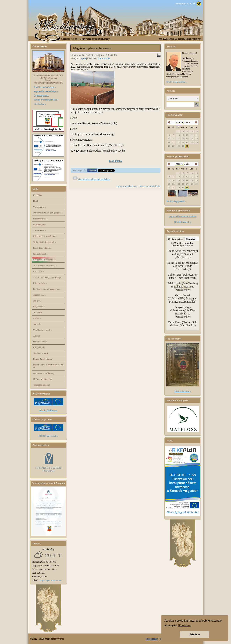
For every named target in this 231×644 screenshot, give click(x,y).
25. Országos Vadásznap (45, 266)
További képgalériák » (176, 201)
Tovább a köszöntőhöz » (177, 82)
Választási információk (44, 260)
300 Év (37, 301)
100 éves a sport (41, 353)
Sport (83, 58)
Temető (37, 324)
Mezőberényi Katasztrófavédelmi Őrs (48, 366)
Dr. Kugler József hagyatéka (47, 289)
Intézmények (40, 224)
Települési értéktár (42, 385)
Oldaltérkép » (40, 104)
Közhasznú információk (45, 236)
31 (187, 146)
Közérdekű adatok (42, 248)
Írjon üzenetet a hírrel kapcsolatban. (94, 179)
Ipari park (38, 271)
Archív (37, 318)
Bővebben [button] (184, 625)
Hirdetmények (40, 219)
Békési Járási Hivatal (43, 359)
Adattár (37, 336)
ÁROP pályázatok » (48, 410)
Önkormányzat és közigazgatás (48, 213)
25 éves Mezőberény (43, 379)
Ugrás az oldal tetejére (127, 186)
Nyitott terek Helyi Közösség (47, 277)
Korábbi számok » (183, 222)
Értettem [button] (195, 634)
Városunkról (40, 207)
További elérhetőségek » (45, 87)
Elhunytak (190, 239)
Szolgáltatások (41, 254)
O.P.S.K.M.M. (104, 58)
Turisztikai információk (45, 242)
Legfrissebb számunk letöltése (183, 216)
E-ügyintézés (40, 283)
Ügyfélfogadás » (41, 96)
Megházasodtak (176, 239)
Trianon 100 (39, 295)
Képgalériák (39, 347)
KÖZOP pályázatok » (48, 436)
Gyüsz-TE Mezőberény (44, 373)
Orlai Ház (38, 312)
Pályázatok (39, 307)
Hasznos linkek (40, 342)
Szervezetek (39, 230)
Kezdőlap (66, 39)
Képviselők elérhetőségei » (46, 91)
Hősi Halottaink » (183, 391)
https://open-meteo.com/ (51, 580)
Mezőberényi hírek (42, 330)
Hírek (36, 201)
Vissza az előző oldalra (150, 186)
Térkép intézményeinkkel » (46, 100)
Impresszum (152, 639)
